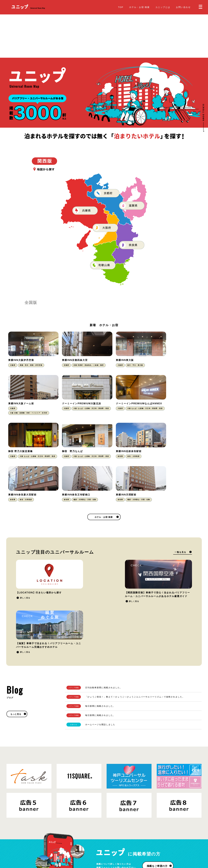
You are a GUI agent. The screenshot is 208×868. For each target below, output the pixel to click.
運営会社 (54, 849)
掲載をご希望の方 (157, 783)
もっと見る (16, 632)
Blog (109, 846)
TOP (121, 7)
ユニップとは (163, 7)
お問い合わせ (183, 7)
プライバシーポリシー (38, 849)
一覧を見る (180, 517)
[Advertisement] (104, 36)
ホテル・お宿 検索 (139, 7)
